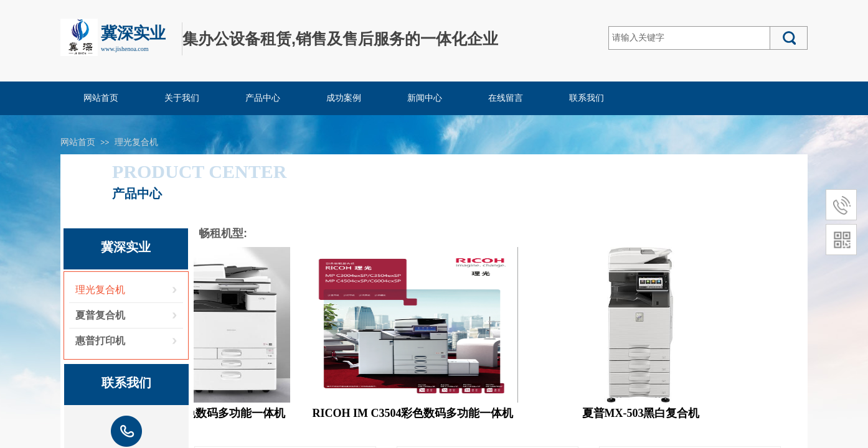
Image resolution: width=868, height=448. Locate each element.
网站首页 (101, 98)
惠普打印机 (100, 341)
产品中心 (263, 98)
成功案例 (344, 98)
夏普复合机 (100, 315)
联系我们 (587, 98)
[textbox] (689, 38)
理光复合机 (136, 142)
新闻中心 (425, 98)
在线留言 (506, 98)
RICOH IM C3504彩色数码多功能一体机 (416, 413)
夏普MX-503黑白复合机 (644, 413)
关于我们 (182, 98)
